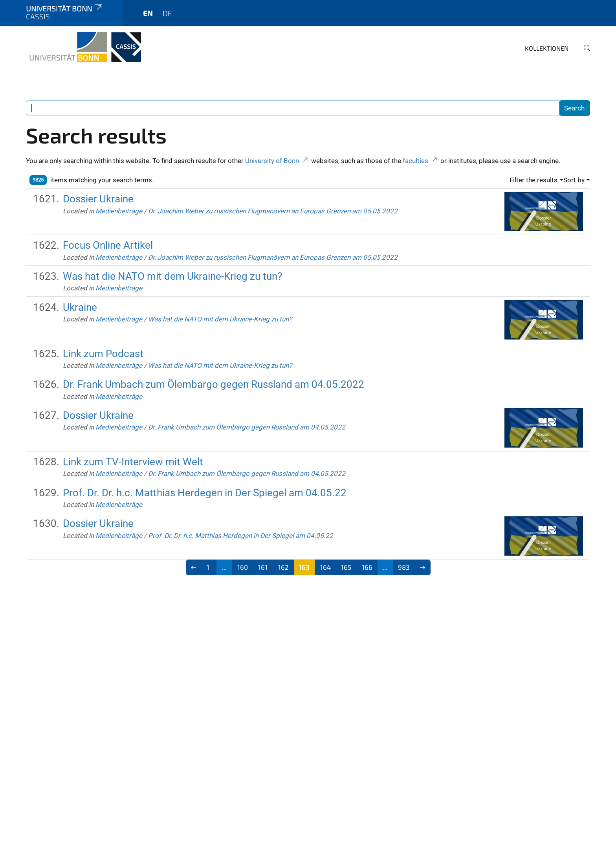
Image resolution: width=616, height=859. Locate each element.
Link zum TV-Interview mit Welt (133, 462)
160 (243, 567)
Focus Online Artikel (108, 245)
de (167, 13)
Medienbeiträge (119, 211)
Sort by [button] (574, 180)
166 (367, 567)
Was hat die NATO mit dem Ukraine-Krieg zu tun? (172, 276)
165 (346, 567)
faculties (421, 161)
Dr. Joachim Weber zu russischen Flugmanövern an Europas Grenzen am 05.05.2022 (273, 211)
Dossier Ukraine (98, 199)
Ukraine (80, 307)
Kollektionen (547, 48)
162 (283, 567)
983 (404, 567)
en (148, 13)
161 (263, 567)
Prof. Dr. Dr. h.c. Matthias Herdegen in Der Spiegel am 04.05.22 (205, 493)
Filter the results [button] (533, 180)
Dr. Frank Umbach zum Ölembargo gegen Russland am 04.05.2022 (214, 384)
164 (325, 567)
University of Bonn (277, 161)
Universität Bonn (65, 8)
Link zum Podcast (103, 354)
